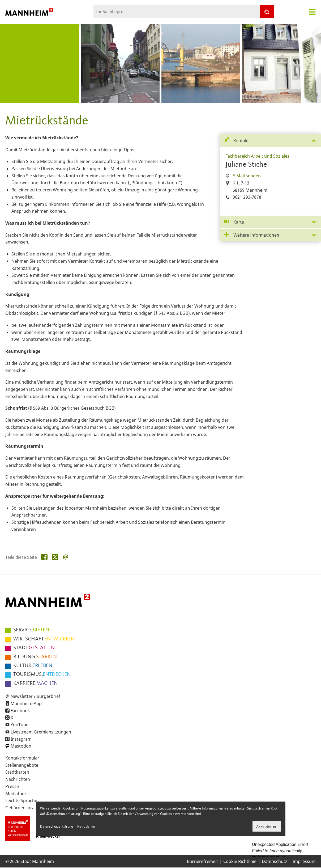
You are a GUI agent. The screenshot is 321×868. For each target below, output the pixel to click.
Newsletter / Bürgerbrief (35, 696)
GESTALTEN (34, 648)
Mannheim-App (26, 703)
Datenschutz (275, 861)
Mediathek (16, 794)
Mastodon (21, 746)
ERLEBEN (33, 666)
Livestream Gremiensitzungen (41, 732)
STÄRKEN (35, 657)
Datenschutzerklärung (57, 826)
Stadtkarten (17, 772)
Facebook (20, 711)
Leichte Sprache (21, 800)
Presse (12, 786)
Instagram (21, 739)
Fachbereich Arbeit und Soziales (257, 156)
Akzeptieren (267, 826)
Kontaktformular (22, 758)
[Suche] (267, 12)
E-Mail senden (247, 176)
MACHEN (35, 684)
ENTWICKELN (44, 639)
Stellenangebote (22, 765)
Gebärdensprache (23, 808)
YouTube (20, 725)
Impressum (304, 861)
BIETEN (31, 630)
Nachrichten (18, 779)
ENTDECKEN (42, 674)
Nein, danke (86, 826)
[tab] (271, 141)
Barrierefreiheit (202, 861)
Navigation (312, 12)
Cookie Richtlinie (240, 861)
